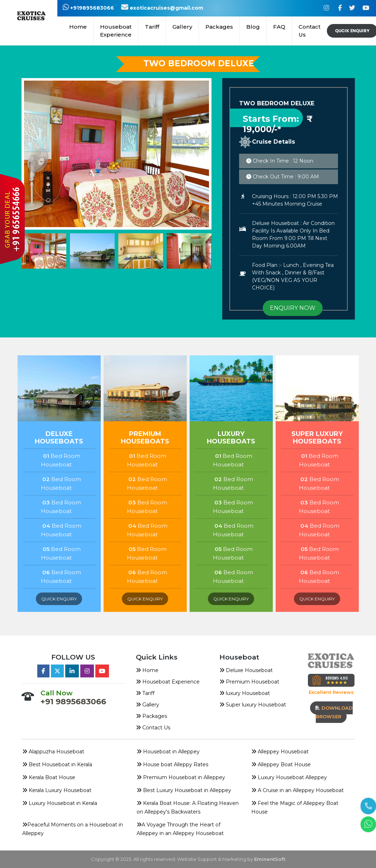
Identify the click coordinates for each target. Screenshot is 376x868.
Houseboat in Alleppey (168, 752)
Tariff (152, 27)
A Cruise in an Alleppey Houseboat (298, 790)
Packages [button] (219, 27)
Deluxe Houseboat (246, 670)
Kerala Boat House (49, 777)
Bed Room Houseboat (61, 460)
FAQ (279, 27)
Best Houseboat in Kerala (57, 764)
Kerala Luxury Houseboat (57, 790)
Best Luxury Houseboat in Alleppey (184, 790)
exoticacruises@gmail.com (162, 8)
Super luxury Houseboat (253, 705)
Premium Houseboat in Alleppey (181, 777)
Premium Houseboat (249, 682)
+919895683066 (88, 8)
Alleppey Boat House (281, 764)
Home (78, 27)
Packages (151, 716)
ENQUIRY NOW (293, 308)
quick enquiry (59, 599)
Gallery (182, 27)
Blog (253, 27)
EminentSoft (270, 859)
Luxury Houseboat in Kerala (60, 803)
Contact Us (310, 31)
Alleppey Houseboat (280, 752)
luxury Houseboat (245, 693)
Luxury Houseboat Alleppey (289, 777)
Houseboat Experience (116, 31)
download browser (334, 712)
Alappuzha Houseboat (53, 752)
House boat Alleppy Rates (172, 764)
